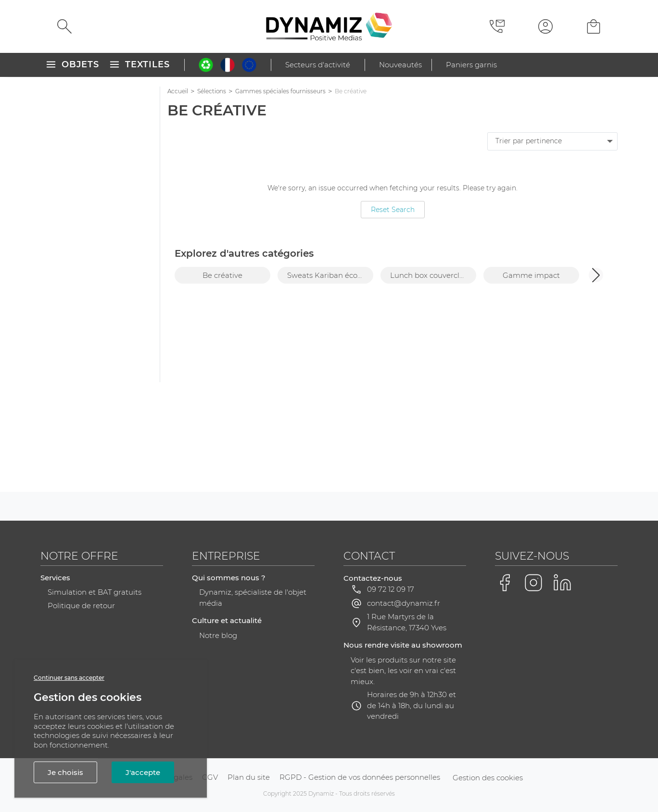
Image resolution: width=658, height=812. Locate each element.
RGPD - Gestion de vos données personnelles (360, 777)
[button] (596, 275)
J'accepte (143, 772)
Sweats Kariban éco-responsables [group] (330, 275)
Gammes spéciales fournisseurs (280, 91)
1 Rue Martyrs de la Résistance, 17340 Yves (407, 622)
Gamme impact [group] (531, 275)
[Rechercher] (64, 26)
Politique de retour (81, 606)
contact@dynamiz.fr (404, 603)
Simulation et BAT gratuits (95, 592)
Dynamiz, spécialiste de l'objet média (253, 598)
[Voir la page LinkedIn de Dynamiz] (562, 583)
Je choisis (65, 772)
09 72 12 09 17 (391, 589)
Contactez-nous (373, 578)
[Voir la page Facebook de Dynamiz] (505, 583)
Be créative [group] (222, 275)
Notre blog (218, 635)
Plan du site (249, 777)
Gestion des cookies (488, 778)
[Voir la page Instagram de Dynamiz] (533, 583)
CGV (210, 777)
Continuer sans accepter (69, 678)
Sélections (212, 91)
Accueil (178, 91)
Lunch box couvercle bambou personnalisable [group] (433, 275)
